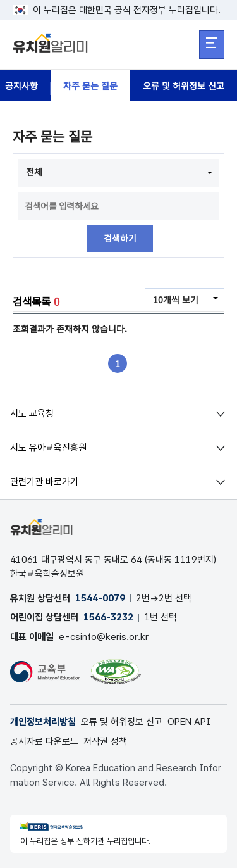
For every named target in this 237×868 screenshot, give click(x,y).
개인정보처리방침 (43, 722)
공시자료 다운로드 (44, 741)
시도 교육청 (32, 413)
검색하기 (120, 239)
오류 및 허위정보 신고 (184, 85)
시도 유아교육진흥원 (48, 448)
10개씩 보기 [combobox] (176, 299)
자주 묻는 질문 (90, 85)
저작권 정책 (105, 741)
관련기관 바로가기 (44, 482)
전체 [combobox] (34, 172)
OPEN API (189, 722)
